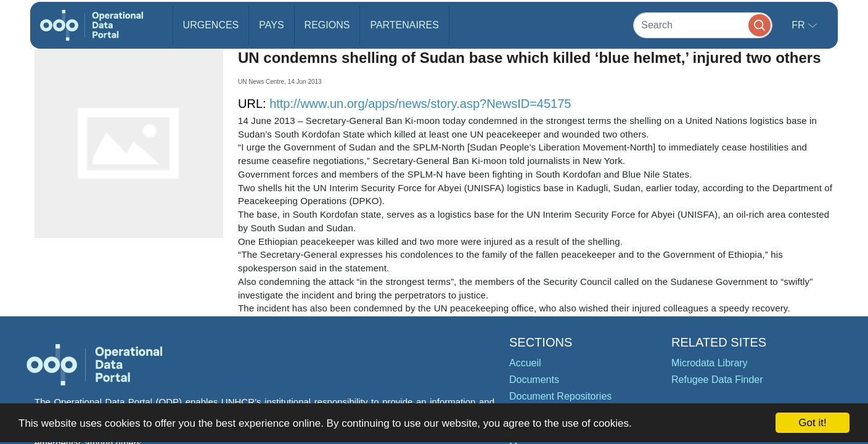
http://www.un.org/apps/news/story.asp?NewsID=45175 (420, 104)
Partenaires (404, 25)
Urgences (211, 25)
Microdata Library (710, 363)
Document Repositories (560, 396)
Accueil (525, 363)
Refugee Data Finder (717, 380)
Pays (271, 25)
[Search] (703, 25)
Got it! (812, 423)
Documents (534, 380)
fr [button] (800, 25)
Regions (327, 25)
